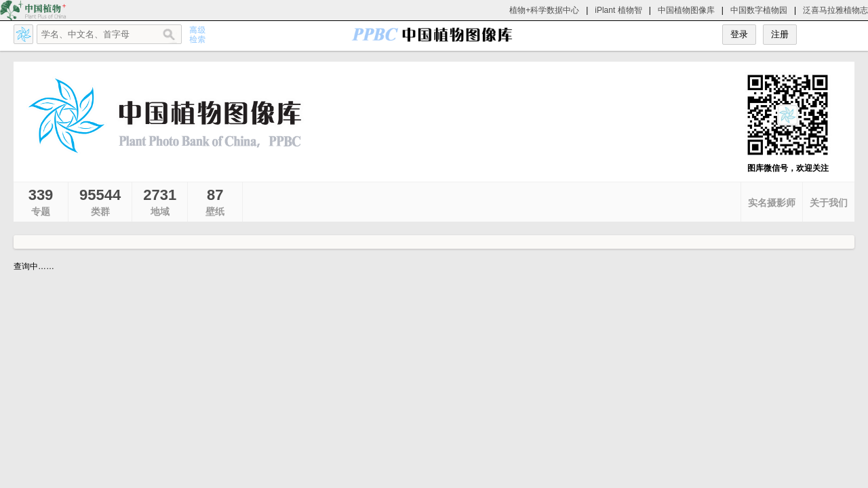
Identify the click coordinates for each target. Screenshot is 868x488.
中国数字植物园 (759, 10)
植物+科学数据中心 (544, 10)
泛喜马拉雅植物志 (835, 10)
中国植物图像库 (686, 10)
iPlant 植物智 (618, 10)
